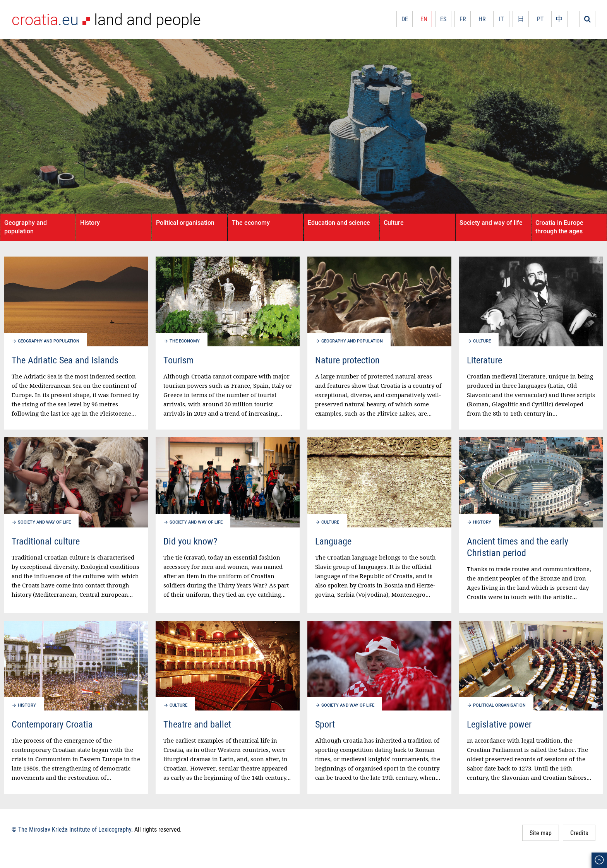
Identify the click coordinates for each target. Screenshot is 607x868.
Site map (541, 833)
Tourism (178, 360)
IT (501, 19)
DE (405, 19)
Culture (394, 223)
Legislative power (499, 724)
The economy (251, 223)
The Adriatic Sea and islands (65, 360)
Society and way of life (491, 223)
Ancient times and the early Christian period (518, 547)
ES (443, 19)
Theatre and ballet (197, 724)
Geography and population (26, 227)
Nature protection (347, 360)
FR (463, 19)
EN (424, 19)
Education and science (339, 223)
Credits (579, 833)
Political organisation (185, 223)
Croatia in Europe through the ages (559, 227)
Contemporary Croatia (52, 724)
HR (482, 19)
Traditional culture (46, 541)
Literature (484, 360)
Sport (325, 724)
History (90, 223)
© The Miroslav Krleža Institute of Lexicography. (72, 829)
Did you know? (190, 541)
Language (333, 541)
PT (540, 19)
